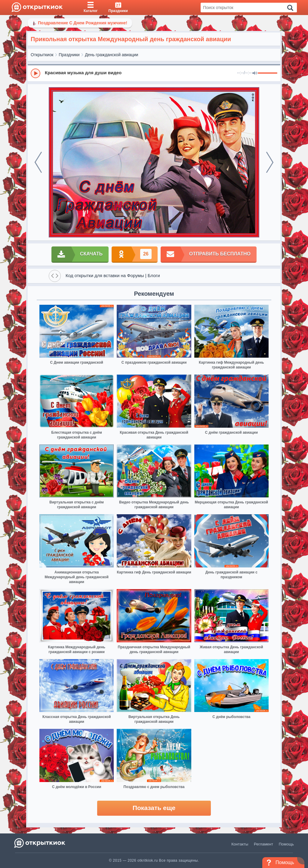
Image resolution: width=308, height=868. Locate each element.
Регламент (263, 844)
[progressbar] (268, 73)
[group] (154, 73)
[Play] (35, 73)
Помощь (286, 844)
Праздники (69, 55)
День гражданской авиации (111, 55)
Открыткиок (42, 55)
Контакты (240, 844)
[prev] (38, 162)
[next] (270, 162)
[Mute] (255, 73)
